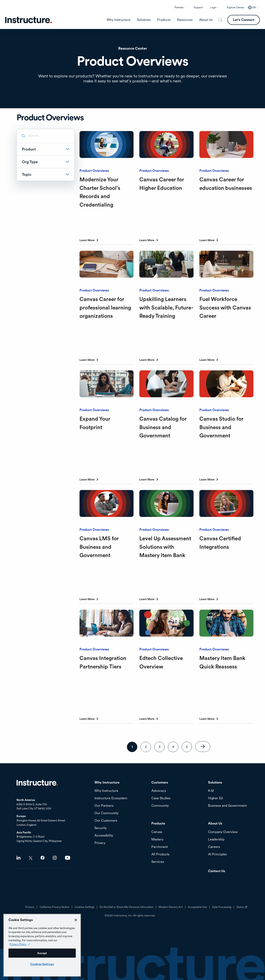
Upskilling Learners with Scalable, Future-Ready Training (166, 307)
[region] (42, 945)
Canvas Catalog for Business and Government (163, 427)
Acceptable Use (197, 907)
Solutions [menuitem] (144, 20)
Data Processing (222, 907)
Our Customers (106, 821)
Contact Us (217, 871)
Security (101, 828)
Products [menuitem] (164, 20)
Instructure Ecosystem (111, 798)
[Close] (76, 920)
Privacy (30, 907)
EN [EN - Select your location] (254, 7)
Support (198, 7)
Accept (42, 953)
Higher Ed (215, 798)
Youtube (68, 858)
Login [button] (213, 7)
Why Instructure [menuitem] (119, 20)
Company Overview (223, 832)
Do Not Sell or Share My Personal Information (126, 907)
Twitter (31, 858)
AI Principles (217, 854)
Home (37, 783)
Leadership (216, 840)
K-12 (211, 791)
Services (158, 862)
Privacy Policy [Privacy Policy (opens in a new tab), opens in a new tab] (18, 944)
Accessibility (104, 836)
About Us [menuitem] (206, 20)
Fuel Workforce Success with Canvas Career (225, 307)
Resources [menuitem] (185, 20)
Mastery (157, 840)
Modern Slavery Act (171, 907)
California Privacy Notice (54, 907)
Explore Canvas (235, 7)
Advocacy (159, 791)
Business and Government (227, 806)
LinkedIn (19, 858)
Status (242, 909)
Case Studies (161, 798)
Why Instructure (106, 791)
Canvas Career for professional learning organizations (105, 307)
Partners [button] (179, 7)
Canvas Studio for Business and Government (221, 427)
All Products (160, 854)
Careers (214, 847)
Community (160, 806)
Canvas (157, 832)
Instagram (55, 858)
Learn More (87, 240)
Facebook (43, 858)
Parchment (160, 847)
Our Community (106, 813)
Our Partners (104, 806)
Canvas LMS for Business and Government (99, 547)
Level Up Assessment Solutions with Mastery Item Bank (165, 547)
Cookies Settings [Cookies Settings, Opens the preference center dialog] (42, 964)
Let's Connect (244, 20)
